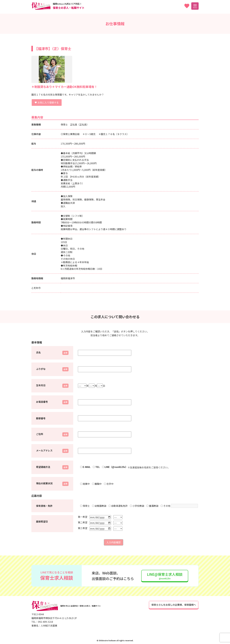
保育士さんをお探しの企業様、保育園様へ (174, 605)
